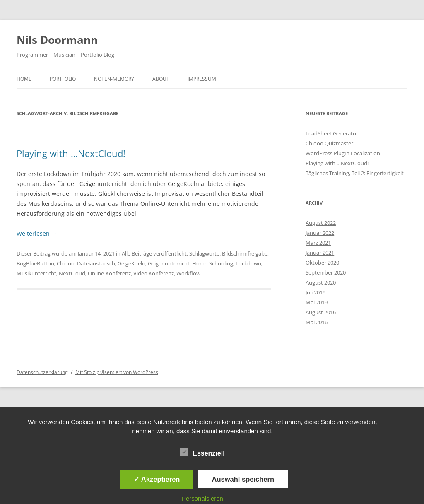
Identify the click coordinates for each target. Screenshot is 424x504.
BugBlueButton (35, 263)
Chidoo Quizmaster (329, 143)
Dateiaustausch (96, 263)
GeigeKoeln (131, 263)
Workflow (188, 273)
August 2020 (321, 282)
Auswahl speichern (243, 479)
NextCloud (72, 273)
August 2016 (321, 312)
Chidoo (66, 263)
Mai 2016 (317, 322)
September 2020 (326, 272)
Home (24, 79)
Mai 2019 (317, 302)
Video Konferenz (154, 273)
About (161, 79)
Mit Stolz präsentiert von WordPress (117, 372)
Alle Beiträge (137, 253)
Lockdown (248, 263)
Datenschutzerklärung (42, 372)
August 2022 (321, 223)
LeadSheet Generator (332, 133)
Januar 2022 (320, 233)
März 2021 (318, 243)
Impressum (202, 79)
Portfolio (63, 79)
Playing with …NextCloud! (71, 153)
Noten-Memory (114, 79)
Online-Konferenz (109, 273)
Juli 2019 (316, 292)
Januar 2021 (320, 253)
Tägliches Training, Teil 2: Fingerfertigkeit (355, 173)
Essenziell (202, 452)
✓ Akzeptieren (157, 479)
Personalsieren (202, 498)
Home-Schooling (213, 263)
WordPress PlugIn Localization (343, 153)
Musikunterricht (36, 273)
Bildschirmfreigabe (245, 253)
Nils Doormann (57, 40)
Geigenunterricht (169, 263)
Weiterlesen (37, 233)
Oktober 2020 (322, 263)
